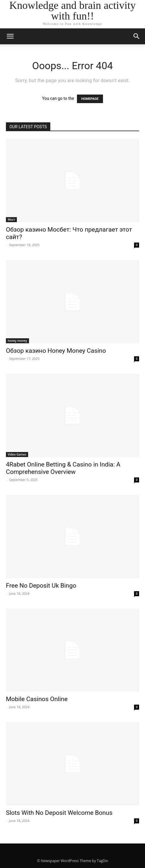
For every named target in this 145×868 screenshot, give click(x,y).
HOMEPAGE (90, 99)
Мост (11, 220)
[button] (137, 36)
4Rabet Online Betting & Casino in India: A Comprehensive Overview (63, 468)
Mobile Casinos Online (37, 699)
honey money (17, 341)
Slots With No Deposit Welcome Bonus (59, 813)
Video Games (17, 454)
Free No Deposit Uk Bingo (41, 586)
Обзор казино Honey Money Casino (56, 351)
